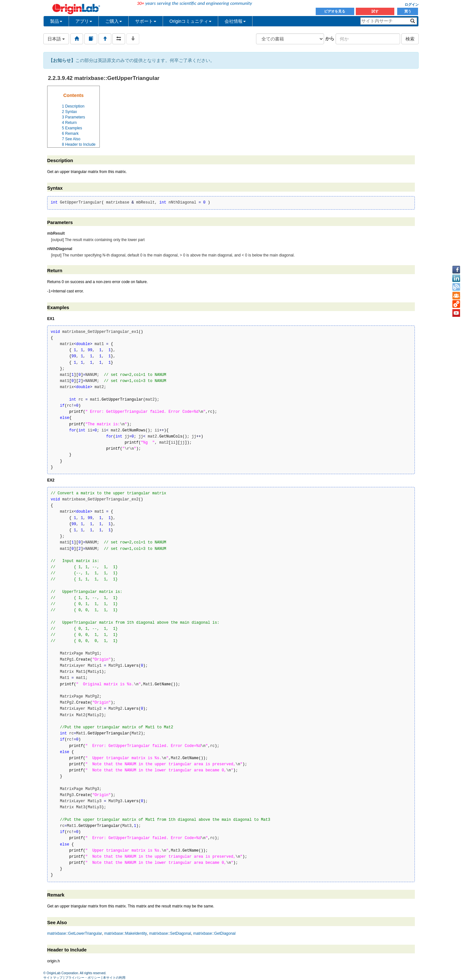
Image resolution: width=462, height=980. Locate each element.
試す (375, 11)
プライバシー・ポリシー (83, 978)
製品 (56, 21)
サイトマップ (53, 978)
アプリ (84, 21)
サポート (146, 21)
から (330, 39)
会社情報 (235, 21)
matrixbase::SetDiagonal (170, 933)
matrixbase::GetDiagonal (214, 933)
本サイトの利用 (114, 978)
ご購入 (114, 21)
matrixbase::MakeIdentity (126, 933)
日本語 (56, 39)
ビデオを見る (335, 11)
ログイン (412, 4)
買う (408, 11)
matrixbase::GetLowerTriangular (75, 933)
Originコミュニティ (190, 21)
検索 (410, 39)
